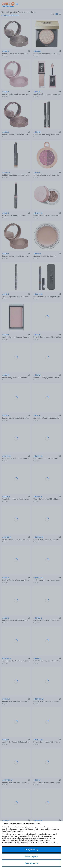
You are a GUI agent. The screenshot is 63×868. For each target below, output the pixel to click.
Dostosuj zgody (31, 857)
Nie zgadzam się (31, 863)
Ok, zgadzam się (32, 850)
